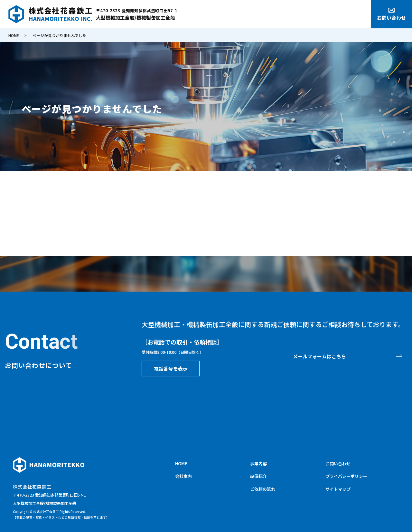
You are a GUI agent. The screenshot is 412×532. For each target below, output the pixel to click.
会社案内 (278, 15)
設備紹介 (324, 15)
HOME (257, 15)
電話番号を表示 (171, 368)
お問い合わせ (338, 464)
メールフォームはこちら (319, 356)
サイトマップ (338, 489)
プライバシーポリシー (346, 476)
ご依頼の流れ (352, 15)
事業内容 (301, 15)
